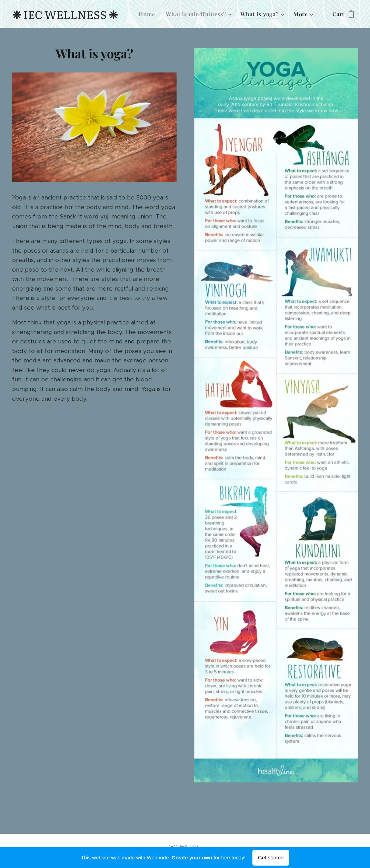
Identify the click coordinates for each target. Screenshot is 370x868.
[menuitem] (149, 14)
